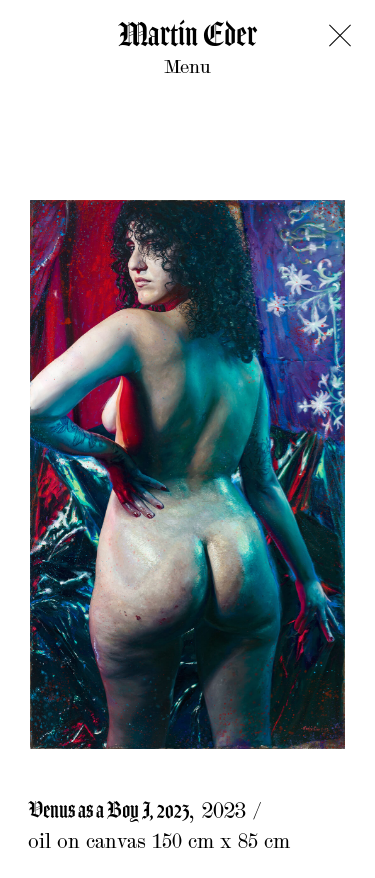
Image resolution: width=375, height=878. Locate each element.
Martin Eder (187, 36)
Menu (187, 68)
